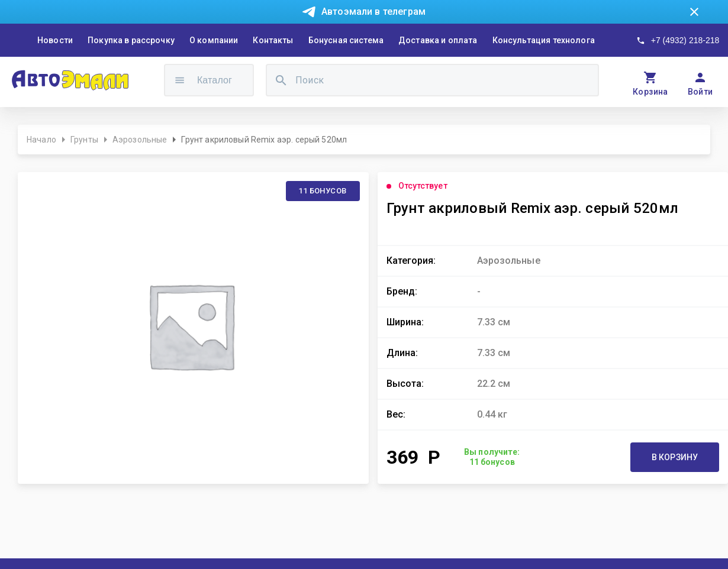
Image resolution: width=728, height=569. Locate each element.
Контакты (273, 40)
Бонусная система (346, 40)
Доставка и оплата (438, 40)
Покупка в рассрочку (131, 40)
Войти (700, 92)
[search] (281, 80)
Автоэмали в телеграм (373, 12)
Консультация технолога (544, 40)
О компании (214, 40)
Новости (55, 40)
